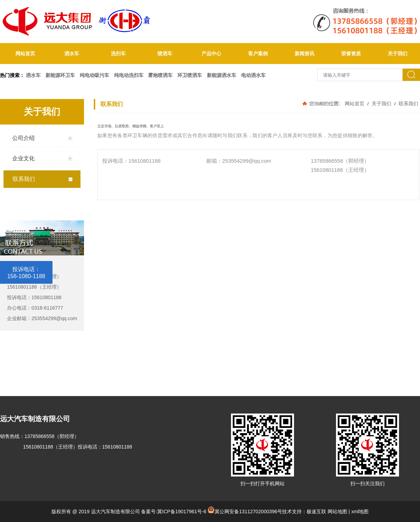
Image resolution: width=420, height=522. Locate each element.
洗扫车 (118, 54)
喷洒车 (165, 54)
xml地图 (360, 512)
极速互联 (316, 512)
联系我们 (408, 104)
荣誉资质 (351, 54)
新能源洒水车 (222, 75)
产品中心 (211, 54)
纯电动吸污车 (94, 75)
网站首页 (25, 54)
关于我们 (381, 104)
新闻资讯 (304, 54)
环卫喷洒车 (190, 75)
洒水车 (72, 54)
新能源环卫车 (60, 75)
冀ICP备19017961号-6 (182, 512)
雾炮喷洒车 (160, 75)
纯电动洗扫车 (129, 75)
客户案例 (258, 54)
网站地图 (337, 512)
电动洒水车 (253, 75)
